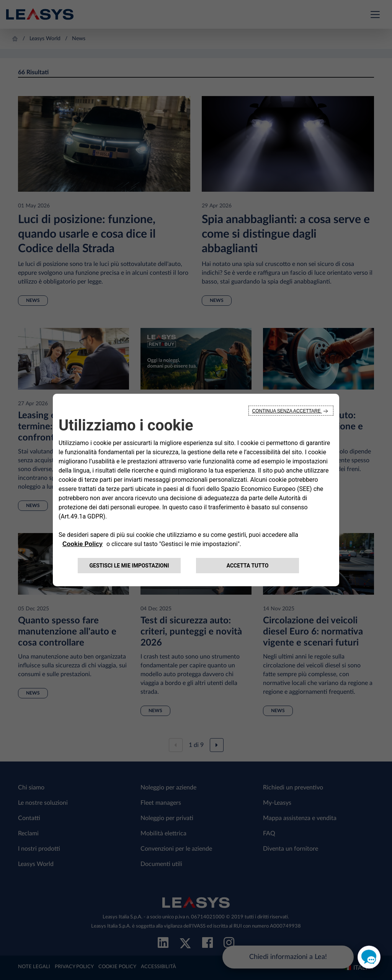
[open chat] (369, 957)
